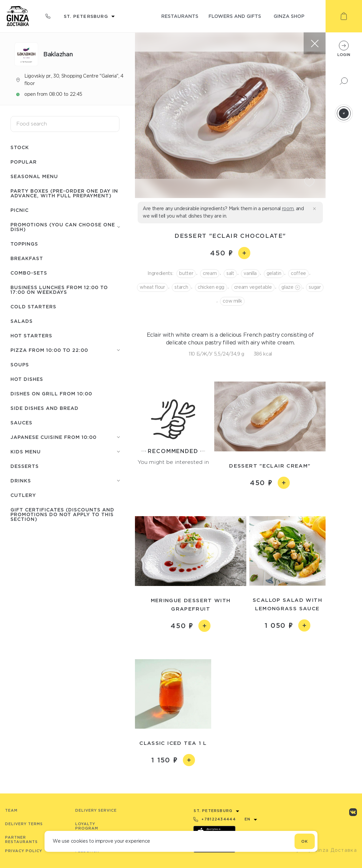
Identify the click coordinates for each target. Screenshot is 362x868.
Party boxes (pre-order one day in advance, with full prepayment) (64, 193)
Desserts (25, 466)
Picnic (20, 210)
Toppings (24, 244)
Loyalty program (87, 826)
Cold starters (33, 306)
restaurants (180, 16)
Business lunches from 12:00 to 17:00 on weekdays (59, 290)
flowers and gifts (235, 16)
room (288, 208)
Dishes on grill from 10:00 (51, 394)
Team (11, 810)
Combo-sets (29, 273)
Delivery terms (24, 824)
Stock (20, 147)
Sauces (21, 423)
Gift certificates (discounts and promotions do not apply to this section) (62, 514)
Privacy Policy (24, 851)
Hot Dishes (27, 379)
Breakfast (27, 258)
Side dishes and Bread (45, 408)
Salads (22, 321)
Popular (24, 162)
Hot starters (31, 335)
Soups (20, 365)
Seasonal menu (34, 176)
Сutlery (23, 495)
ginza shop (289, 16)
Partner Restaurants (21, 839)
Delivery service (96, 810)
